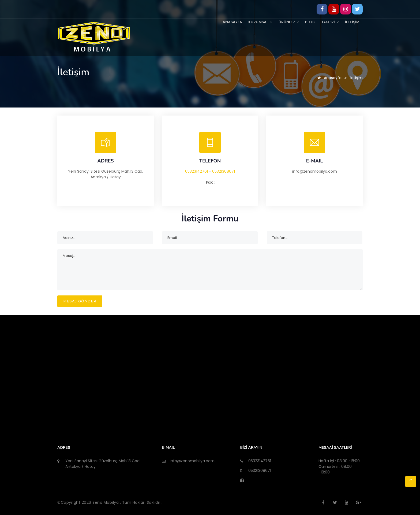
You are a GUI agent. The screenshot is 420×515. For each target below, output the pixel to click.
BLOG (309, 22)
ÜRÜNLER (286, 22)
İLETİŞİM (352, 22)
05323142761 (196, 171)
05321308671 (224, 171)
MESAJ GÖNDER (80, 301)
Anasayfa (229, 22)
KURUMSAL (257, 22)
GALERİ (329, 22)
